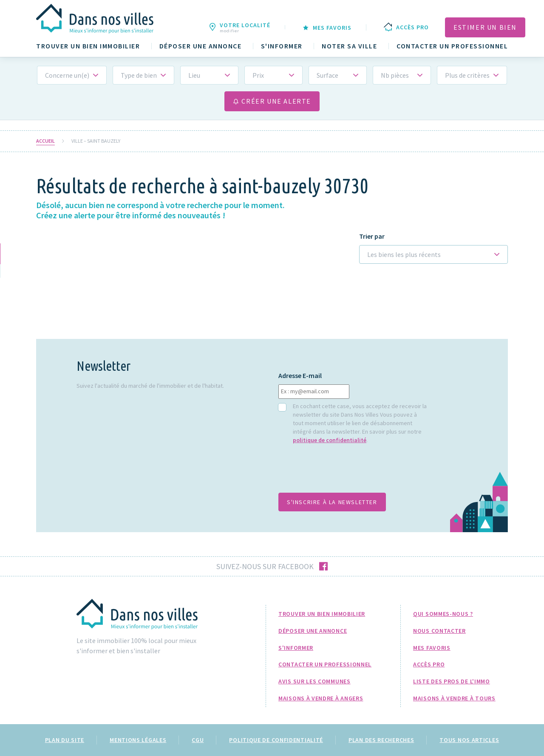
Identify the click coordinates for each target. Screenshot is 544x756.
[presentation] (343, 473)
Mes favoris (432, 648)
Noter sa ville (349, 46)
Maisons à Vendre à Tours (454, 698)
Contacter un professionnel (452, 46)
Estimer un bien (485, 27)
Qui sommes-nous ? (443, 614)
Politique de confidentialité (276, 740)
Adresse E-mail (300, 376)
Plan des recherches (381, 740)
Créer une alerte (272, 101)
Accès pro (429, 664)
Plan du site (65, 740)
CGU (198, 740)
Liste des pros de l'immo (452, 681)
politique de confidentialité (330, 440)
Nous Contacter (439, 631)
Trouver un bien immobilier (88, 46)
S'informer (282, 46)
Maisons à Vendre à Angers (321, 698)
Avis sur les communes (314, 681)
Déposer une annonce (201, 46)
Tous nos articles (469, 740)
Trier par (372, 236)
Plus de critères (467, 75)
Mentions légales (138, 740)
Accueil (45, 141)
